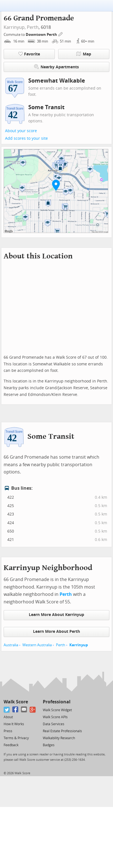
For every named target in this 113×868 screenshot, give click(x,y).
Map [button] (84, 54)
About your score (21, 131)
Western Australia (37, 645)
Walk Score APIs (55, 717)
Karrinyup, (15, 27)
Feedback (11, 745)
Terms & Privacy (16, 738)
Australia (11, 645)
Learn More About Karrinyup (57, 615)
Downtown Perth (42, 35)
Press (8, 731)
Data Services (54, 724)
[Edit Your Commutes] (61, 34)
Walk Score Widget (57, 710)
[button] (56, 185)
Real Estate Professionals (62, 731)
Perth (33, 27)
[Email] (24, 710)
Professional (57, 702)
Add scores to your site (26, 138)
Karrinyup (79, 645)
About (8, 717)
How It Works (14, 724)
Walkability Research (59, 738)
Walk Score (16, 702)
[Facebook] (16, 710)
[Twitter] (7, 710)
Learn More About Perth (57, 632)
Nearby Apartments (57, 67)
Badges (49, 745)
